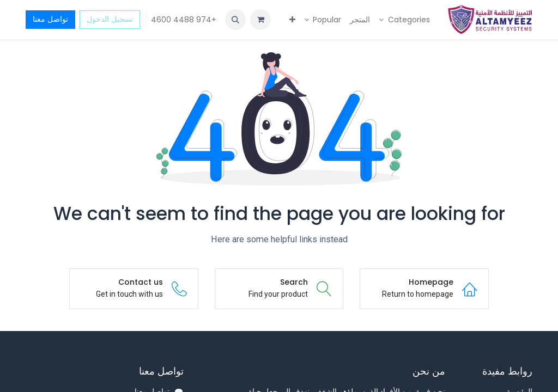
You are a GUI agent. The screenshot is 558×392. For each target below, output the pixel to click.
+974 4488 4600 (183, 20)
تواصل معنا (50, 19)
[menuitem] (404, 20)
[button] (235, 20)
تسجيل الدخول (110, 19)
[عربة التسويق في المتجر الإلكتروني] (260, 20)
